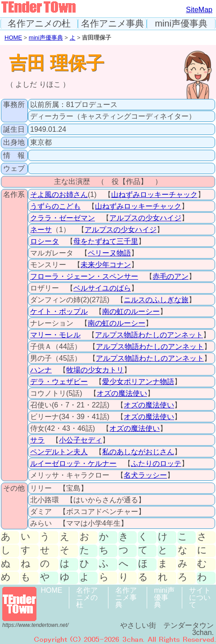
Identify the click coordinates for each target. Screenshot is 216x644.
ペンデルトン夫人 (59, 452)
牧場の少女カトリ (95, 370)
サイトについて (200, 597)
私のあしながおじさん (138, 452)
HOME (13, 38)
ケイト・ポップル (59, 311)
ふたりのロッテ (156, 463)
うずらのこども (55, 206)
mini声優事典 (181, 24)
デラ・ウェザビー (59, 382)
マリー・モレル (55, 335)
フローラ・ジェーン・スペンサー (84, 276)
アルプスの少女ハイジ (145, 218)
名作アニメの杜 (39, 24)
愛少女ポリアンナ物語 (138, 382)
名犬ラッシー (145, 475)
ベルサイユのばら (102, 288)
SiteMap (199, 10)
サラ (37, 440)
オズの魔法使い (122, 393)
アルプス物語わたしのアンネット (149, 335)
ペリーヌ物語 (109, 253)
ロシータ (45, 241)
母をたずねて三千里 (106, 241)
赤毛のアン (171, 276)
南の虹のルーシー (131, 311)
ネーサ (41, 230)
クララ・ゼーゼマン (63, 218)
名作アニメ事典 (112, 24)
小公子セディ (81, 440)
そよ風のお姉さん (59, 195)
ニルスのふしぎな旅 (156, 300)
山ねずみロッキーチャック (154, 195)
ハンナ (41, 370)
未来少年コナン (106, 265)
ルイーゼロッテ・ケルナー (73, 463)
